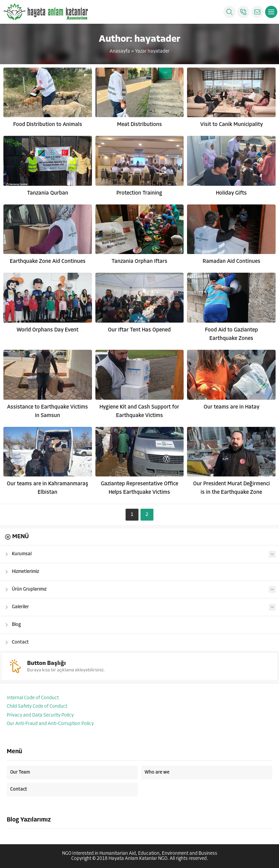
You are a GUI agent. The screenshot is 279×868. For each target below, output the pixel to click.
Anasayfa (120, 51)
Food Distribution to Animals (48, 125)
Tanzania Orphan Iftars (139, 261)
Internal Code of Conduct (33, 698)
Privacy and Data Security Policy (40, 715)
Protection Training (139, 193)
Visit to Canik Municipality (231, 125)
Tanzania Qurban (48, 193)
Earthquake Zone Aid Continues (48, 261)
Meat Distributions (139, 125)
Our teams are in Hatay (231, 407)
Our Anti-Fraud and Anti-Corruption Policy (50, 724)
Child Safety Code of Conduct (37, 707)
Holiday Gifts (231, 193)
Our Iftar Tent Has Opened (139, 330)
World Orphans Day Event (48, 330)
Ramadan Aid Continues (231, 261)
